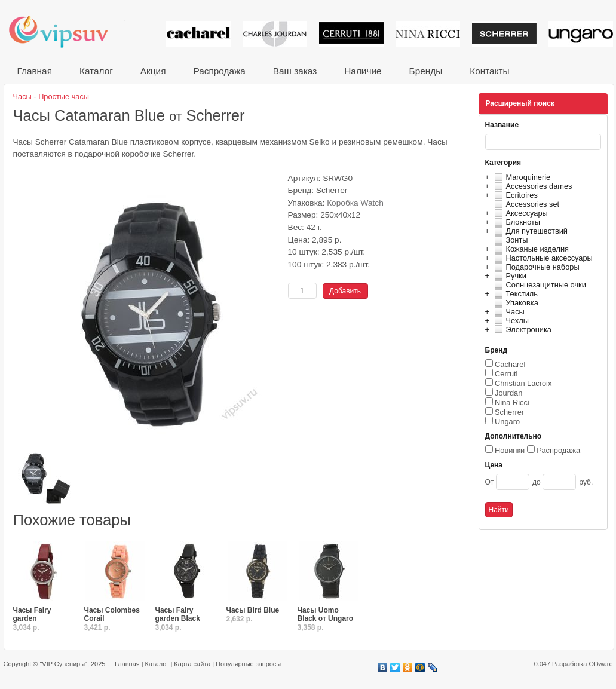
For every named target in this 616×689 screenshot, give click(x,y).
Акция (153, 71)
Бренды (426, 71)
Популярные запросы (248, 664)
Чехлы (510, 321)
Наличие (363, 71)
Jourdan (508, 393)
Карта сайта (192, 664)
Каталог (96, 71)
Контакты (489, 71)
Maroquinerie (521, 177)
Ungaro (507, 422)
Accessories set (525, 204)
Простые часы (64, 97)
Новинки (510, 450)
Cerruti (506, 374)
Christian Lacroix (523, 383)
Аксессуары (520, 213)
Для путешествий (530, 231)
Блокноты (516, 222)
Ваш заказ (295, 71)
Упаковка (515, 303)
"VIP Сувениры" (63, 664)
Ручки (509, 276)
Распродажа (219, 71)
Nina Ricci (512, 402)
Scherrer (509, 412)
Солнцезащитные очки (539, 285)
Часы (508, 312)
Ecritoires (514, 195)
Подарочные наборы (535, 267)
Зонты (510, 240)
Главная (35, 71)
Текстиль (515, 294)
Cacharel (510, 364)
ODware (600, 664)
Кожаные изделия (530, 249)
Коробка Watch (355, 203)
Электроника (521, 330)
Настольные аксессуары (542, 258)
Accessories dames (532, 186)
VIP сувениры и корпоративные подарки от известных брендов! (66, 31)
